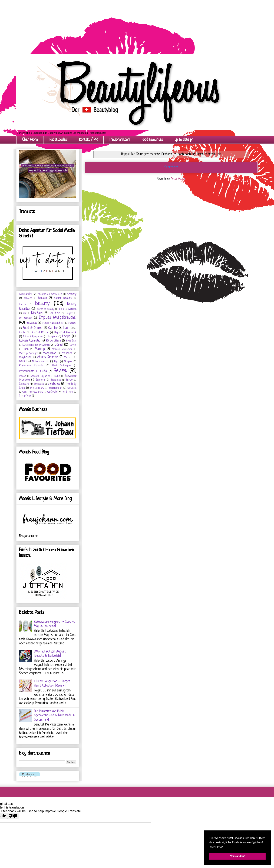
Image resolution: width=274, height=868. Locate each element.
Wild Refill (68, 392)
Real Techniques (62, 366)
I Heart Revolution (33, 337)
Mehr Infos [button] (217, 847)
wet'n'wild (52, 392)
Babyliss (28, 298)
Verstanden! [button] (237, 856)
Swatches (54, 384)
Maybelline (25, 357)
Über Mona (30, 140)
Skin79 (69, 380)
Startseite (171, 167)
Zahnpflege (25, 396)
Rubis (57, 376)
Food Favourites (152, 140)
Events (72, 323)
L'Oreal (59, 345)
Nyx (56, 361)
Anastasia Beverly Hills (50, 294)
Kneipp (66, 337)
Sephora (40, 380)
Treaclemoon (55, 388)
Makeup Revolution (62, 349)
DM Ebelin (55, 313)
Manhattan (50, 353)
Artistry (72, 294)
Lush (26, 349)
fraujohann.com (120, 140)
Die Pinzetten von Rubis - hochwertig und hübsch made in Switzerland (54, 716)
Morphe (68, 357)
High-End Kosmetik (65, 332)
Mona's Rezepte (48, 357)
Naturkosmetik (40, 361)
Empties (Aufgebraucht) (58, 318)
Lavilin (73, 345)
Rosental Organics (40, 376)
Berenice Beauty (46, 309)
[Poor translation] (13, 816)
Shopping (56, 380)
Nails (22, 361)
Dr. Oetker (26, 318)
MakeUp (40, 349)
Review (60, 371)
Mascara (67, 353)
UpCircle (72, 388)
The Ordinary (37, 388)
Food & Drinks (32, 328)
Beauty (42, 304)
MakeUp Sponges (29, 353)
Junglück (52, 337)
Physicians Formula (31, 365)
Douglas (69, 313)
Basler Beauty (63, 298)
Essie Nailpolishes (53, 323)
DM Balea (37, 313)
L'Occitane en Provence (36, 345)
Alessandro (26, 294)
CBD (25, 313)
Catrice (72, 309)
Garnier (53, 328)
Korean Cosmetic (30, 341)
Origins (68, 361)
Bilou (61, 309)
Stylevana (39, 384)
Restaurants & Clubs (33, 371)
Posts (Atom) (178, 179)
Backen (42, 298)
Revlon (23, 376)
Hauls (22, 332)
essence (32, 323)
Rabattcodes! (58, 140)
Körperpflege (54, 341)
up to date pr (184, 140)
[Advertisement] (105, 25)
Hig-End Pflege (40, 332)
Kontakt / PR (88, 140)
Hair (66, 328)
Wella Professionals (33, 392)
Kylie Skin (71, 341)
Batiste (23, 304)
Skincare (24, 384)
